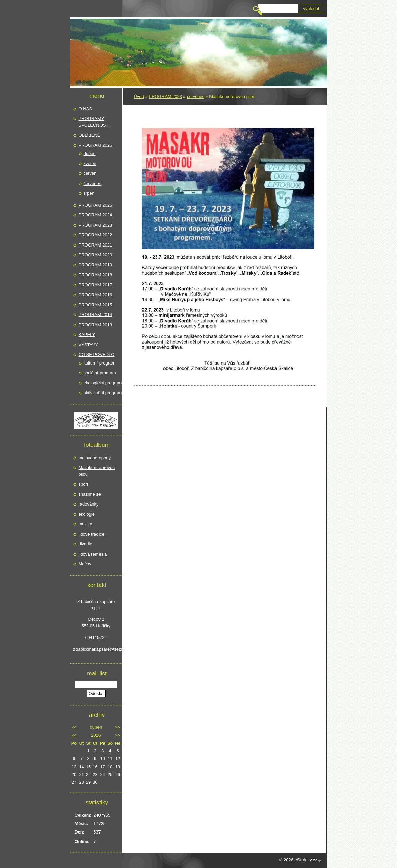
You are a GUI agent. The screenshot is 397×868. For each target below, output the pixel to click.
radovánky (89, 504)
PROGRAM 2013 (95, 325)
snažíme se (90, 494)
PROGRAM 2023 (166, 97)
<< (74, 727)
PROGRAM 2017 (95, 285)
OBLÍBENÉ (90, 135)
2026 (96, 735)
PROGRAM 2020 (95, 255)
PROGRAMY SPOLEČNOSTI (94, 122)
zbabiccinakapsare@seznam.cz (96, 649)
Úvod (139, 97)
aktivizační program (103, 393)
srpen (89, 193)
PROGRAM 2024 (95, 215)
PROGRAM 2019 (95, 265)
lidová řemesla (93, 554)
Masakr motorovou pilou (97, 471)
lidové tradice (92, 534)
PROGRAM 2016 (95, 295)
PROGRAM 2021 (95, 245)
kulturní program (100, 363)
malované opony (95, 458)
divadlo (85, 544)
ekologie (87, 514)
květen (90, 163)
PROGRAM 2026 (95, 145)
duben (90, 153)
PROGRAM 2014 (95, 315)
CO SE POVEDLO (97, 355)
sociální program (100, 373)
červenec (196, 97)
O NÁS (85, 109)
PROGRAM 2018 (95, 275)
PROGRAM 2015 (95, 305)
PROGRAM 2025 (95, 205)
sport (83, 484)
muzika (85, 524)
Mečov (85, 564)
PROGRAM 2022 (95, 235)
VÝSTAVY (88, 345)
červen (90, 173)
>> (118, 727)
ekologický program (103, 383)
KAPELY (87, 335)
